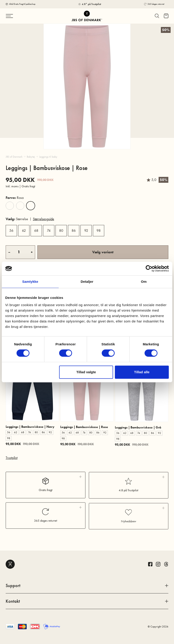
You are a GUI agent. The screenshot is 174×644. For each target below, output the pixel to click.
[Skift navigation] (19, 16)
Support (87, 585)
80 (61, 231)
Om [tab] (144, 282)
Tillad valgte (86, 372)
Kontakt (87, 601)
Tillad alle (142, 372)
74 (49, 231)
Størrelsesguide (43, 219)
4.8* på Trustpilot (91, 4)
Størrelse (17, 219)
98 (99, 231)
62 (24, 231)
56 (11, 231)
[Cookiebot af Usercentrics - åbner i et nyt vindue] (149, 268)
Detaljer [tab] (87, 282)
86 (74, 231)
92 (86, 231)
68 (36, 231)
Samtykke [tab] (30, 282)
